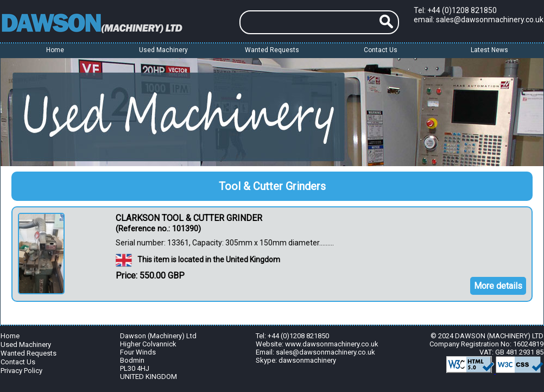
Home (55, 50)
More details (498, 286)
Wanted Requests (272, 50)
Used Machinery (26, 344)
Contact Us (381, 50)
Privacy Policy (21, 371)
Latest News (489, 50)
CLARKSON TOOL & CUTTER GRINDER (189, 218)
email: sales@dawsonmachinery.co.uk (479, 20)
